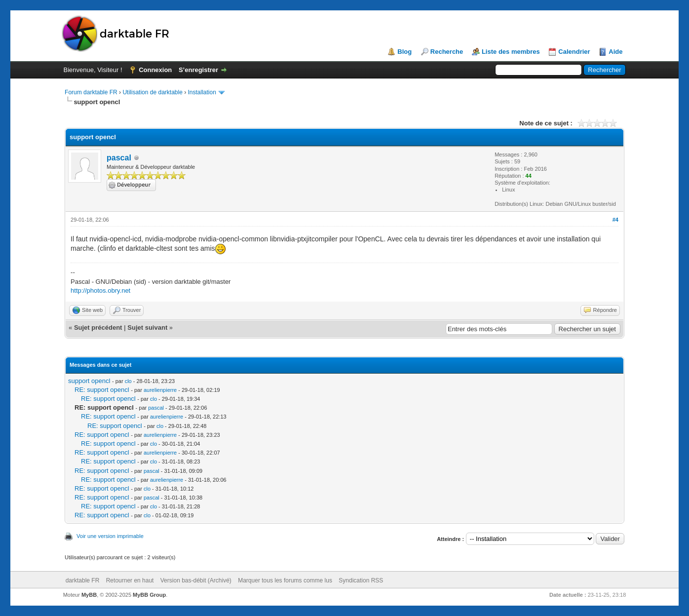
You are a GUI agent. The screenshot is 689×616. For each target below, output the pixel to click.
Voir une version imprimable (110, 536)
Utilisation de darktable (152, 92)
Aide (615, 52)
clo (128, 381)
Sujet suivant (147, 327)
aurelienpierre (160, 390)
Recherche (447, 52)
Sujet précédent (98, 327)
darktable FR (83, 580)
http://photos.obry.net (100, 290)
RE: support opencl (102, 390)
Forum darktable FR (91, 92)
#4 (615, 220)
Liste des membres (511, 52)
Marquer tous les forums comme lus (285, 580)
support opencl (89, 381)
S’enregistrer (198, 70)
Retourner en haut (130, 580)
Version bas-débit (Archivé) (196, 580)
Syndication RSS (361, 580)
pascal (119, 158)
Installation (202, 92)
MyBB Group (149, 595)
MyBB (89, 595)
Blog (404, 52)
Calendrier (574, 52)
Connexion (155, 70)
